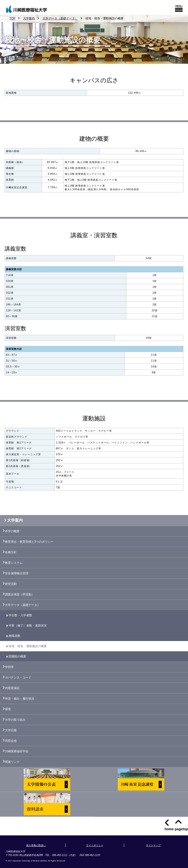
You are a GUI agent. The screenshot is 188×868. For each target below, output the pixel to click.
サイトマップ (153, 845)
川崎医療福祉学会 (17, 751)
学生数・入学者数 (20, 615)
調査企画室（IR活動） (20, 594)
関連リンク (12, 762)
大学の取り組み (15, 720)
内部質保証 (12, 688)
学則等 (9, 667)
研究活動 (11, 584)
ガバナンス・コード (18, 678)
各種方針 (11, 552)
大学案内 (29, 18)
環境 (8, 709)
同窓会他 (11, 741)
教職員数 (14, 636)
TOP (12, 18)
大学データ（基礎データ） (60, 18)
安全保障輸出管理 (17, 573)
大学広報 (11, 730)
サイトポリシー (95, 845)
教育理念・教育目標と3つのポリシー (29, 542)
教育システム (14, 563)
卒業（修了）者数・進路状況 (28, 626)
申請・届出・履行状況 (20, 699)
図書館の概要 (17, 656)
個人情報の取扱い (36, 845)
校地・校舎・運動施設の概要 (28, 646)
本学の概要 (12, 531)
